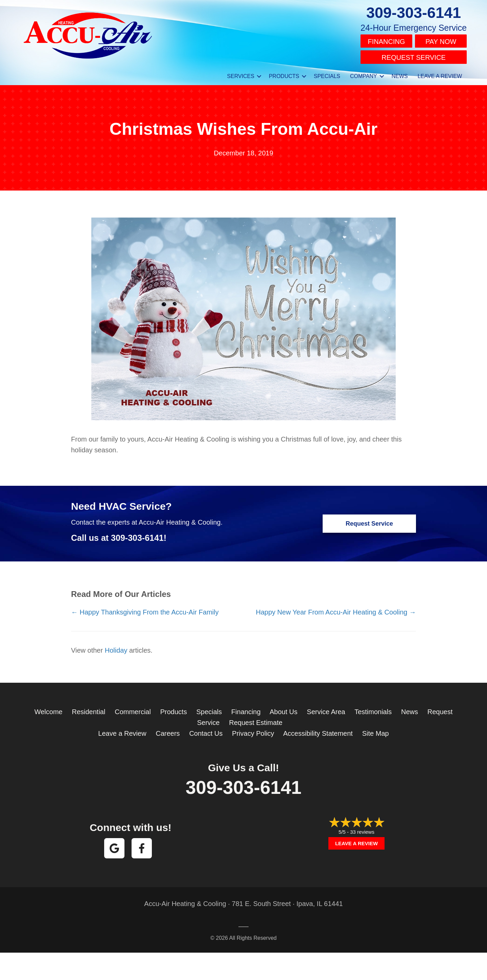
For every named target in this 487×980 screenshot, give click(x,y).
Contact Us (206, 730)
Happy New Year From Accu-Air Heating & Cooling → (336, 609)
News (410, 709)
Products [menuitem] (284, 73)
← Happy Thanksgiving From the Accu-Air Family (145, 609)
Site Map (376, 730)
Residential (88, 709)
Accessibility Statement (318, 730)
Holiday (116, 647)
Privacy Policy (253, 730)
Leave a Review (122, 730)
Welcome (49, 709)
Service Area (326, 709)
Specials (209, 709)
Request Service (413, 55)
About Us (283, 709)
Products (174, 709)
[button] (259, 73)
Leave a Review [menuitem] (440, 73)
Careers (168, 730)
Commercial (133, 709)
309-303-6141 (414, 13)
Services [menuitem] (241, 73)
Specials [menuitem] (327, 73)
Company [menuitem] (364, 73)
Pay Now (441, 41)
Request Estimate (256, 720)
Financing (387, 41)
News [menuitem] (400, 73)
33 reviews (362, 829)
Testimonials (373, 709)
